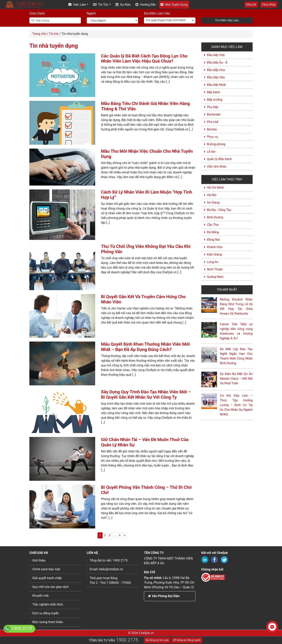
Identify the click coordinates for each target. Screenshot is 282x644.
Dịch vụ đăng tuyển (46, 613)
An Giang (213, 202)
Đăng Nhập (269, 4)
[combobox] (170, 20)
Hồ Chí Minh (216, 188)
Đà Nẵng (213, 232)
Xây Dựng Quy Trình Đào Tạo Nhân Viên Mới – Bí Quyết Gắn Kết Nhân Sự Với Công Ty (146, 394)
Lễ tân (211, 152)
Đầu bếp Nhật (216, 85)
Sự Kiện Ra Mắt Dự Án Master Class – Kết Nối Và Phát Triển (236, 379)
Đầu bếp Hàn (216, 77)
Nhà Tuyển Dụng (174, 5)
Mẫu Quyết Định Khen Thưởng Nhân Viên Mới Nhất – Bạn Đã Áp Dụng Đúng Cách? (146, 347)
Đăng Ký (251, 4)
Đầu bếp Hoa (216, 70)
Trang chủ (39, 34)
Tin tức (54, 34)
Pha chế (213, 122)
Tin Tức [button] (101, 5)
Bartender (214, 114)
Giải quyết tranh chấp (47, 578)
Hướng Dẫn (146, 5)
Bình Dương (215, 217)
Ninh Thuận (215, 269)
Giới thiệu (39, 560)
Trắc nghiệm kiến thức (48, 604)
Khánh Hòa (215, 247)
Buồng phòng (216, 144)
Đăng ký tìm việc (157, 640)
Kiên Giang (215, 254)
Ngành (91, 13)
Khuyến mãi (40, 596)
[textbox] (170, 20)
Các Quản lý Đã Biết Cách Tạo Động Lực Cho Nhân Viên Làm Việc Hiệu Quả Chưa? (144, 59)
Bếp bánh (214, 92)
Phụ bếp (213, 107)
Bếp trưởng (215, 100)
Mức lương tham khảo (48, 622)
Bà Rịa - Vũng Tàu (219, 210)
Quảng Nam (215, 277)
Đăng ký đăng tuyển (187, 640)
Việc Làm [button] (77, 5)
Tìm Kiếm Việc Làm (227, 20)
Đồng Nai (213, 240)
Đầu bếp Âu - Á (217, 62)
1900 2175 (127, 640)
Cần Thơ (213, 225)
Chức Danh (37, 13)
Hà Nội (212, 195)
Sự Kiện (123, 5)
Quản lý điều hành (219, 159)
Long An (213, 262)
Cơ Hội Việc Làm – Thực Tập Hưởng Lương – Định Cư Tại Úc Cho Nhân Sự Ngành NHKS (236, 405)
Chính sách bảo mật (46, 569)
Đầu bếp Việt (216, 55)
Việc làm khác (217, 166)
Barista (212, 129)
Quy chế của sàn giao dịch (50, 587)
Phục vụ (213, 137)
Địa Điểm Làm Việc (157, 13)
